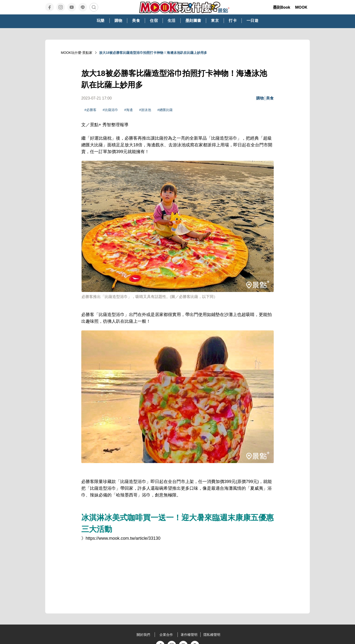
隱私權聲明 (212, 635)
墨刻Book (282, 7)
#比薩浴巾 (110, 110)
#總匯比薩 (165, 110)
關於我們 (143, 635)
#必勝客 (90, 110)
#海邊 (129, 110)
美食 (270, 98)
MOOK (301, 7)
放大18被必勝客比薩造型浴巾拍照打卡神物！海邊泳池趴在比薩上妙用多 (153, 53)
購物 (260, 98)
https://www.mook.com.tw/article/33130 (123, 538)
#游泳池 (145, 110)
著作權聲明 (189, 635)
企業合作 (166, 635)
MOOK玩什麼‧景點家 (77, 53)
